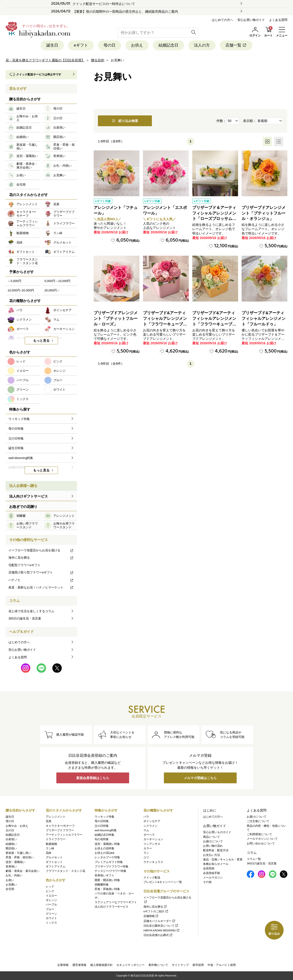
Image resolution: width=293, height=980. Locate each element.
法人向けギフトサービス (29, 496)
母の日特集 (102, 821)
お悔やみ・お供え (17, 826)
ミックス (51, 923)
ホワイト (51, 918)
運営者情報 (79, 965)
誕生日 (52, 45)
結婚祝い (11, 844)
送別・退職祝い (15, 862)
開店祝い (11, 848)
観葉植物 (51, 844)
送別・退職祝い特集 (107, 844)
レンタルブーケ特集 (107, 857)
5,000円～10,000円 (57, 281)
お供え (137, 45)
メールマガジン (213, 878)
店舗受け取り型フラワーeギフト (41, 572)
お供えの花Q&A (104, 853)
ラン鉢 (50, 848)
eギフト (81, 45)
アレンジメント (56, 817)
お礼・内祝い (14, 875)
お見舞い (11, 885)
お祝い (10, 880)
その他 (207, 882)
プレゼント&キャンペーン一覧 (163, 882)
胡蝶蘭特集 (102, 885)
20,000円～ (52, 290)
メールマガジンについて (262, 839)
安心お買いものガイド (217, 832)
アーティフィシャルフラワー (64, 835)
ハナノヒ (41, 580)
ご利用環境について (259, 834)
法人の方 (202, 45)
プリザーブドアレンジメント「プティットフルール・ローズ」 (116, 319)
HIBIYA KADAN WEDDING (162, 930)
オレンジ (51, 900)
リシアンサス (152, 844)
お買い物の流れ (213, 846)
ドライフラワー (56, 839)
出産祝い (11, 839)
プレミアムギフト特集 (109, 862)
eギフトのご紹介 (156, 911)
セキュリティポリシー (131, 965)
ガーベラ (149, 835)
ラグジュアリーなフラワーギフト (116, 902)
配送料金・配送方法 (216, 850)
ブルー (50, 909)
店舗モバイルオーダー (160, 921)
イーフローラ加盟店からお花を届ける (41, 550)
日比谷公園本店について (161, 926)
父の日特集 (102, 826)
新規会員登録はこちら (93, 778)
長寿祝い (11, 866)
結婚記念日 (168, 45)
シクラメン (150, 826)
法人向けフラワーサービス (112, 907)
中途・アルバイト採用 (222, 965)
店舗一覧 (236, 45)
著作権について (158, 965)
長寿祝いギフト (104, 875)
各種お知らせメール (216, 864)
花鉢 (49, 853)
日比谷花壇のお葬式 (158, 935)
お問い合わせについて (261, 843)
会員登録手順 (212, 873)
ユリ (146, 857)
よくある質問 (278, 20)
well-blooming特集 (106, 830)
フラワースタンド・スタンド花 (66, 871)
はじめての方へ (222, 20)
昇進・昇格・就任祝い (20, 857)
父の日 (10, 830)
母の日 (110, 45)
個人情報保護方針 (101, 965)
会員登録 (209, 868)
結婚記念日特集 (104, 835)
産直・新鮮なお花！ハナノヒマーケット (41, 587)
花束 (49, 821)
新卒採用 (198, 965)
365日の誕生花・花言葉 (25, 618)
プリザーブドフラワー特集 (112, 866)
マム (146, 830)
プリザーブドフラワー (60, 830)
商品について (212, 837)
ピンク (50, 891)
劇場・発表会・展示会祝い (23, 871)
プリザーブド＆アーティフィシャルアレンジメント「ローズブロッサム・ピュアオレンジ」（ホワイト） (214, 219)
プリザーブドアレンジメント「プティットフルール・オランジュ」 (264, 213)
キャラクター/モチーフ (60, 826)
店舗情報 (151, 916)
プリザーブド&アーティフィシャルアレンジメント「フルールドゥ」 (264, 319)
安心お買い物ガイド (251, 20)
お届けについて (213, 841)
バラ (146, 817)
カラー (148, 848)
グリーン (51, 914)
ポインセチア (152, 821)
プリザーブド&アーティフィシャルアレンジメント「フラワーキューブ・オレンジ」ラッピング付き (214, 324)
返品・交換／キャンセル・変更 (223, 859)
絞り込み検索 (125, 121)
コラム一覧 (254, 859)
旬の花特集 (102, 839)
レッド (50, 886)
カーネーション (153, 839)
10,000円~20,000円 (21, 290)
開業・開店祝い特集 (107, 880)
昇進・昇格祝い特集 (107, 889)
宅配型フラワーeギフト (25, 565)
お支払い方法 (212, 855)
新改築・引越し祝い (18, 853)
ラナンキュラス (153, 862)
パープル (51, 905)
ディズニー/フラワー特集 (110, 871)
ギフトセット (54, 862)
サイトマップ (180, 965)
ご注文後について (258, 821)
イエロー (51, 896)
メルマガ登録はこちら (200, 778)
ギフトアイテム (56, 866)
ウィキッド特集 (104, 817)
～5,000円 (14, 281)
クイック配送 (152, 878)
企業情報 (63, 965)
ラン (146, 853)
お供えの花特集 (104, 848)
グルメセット (54, 857)
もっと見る (41, 341)
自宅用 (10, 889)
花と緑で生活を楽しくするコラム (31, 611)
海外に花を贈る (41, 558)
